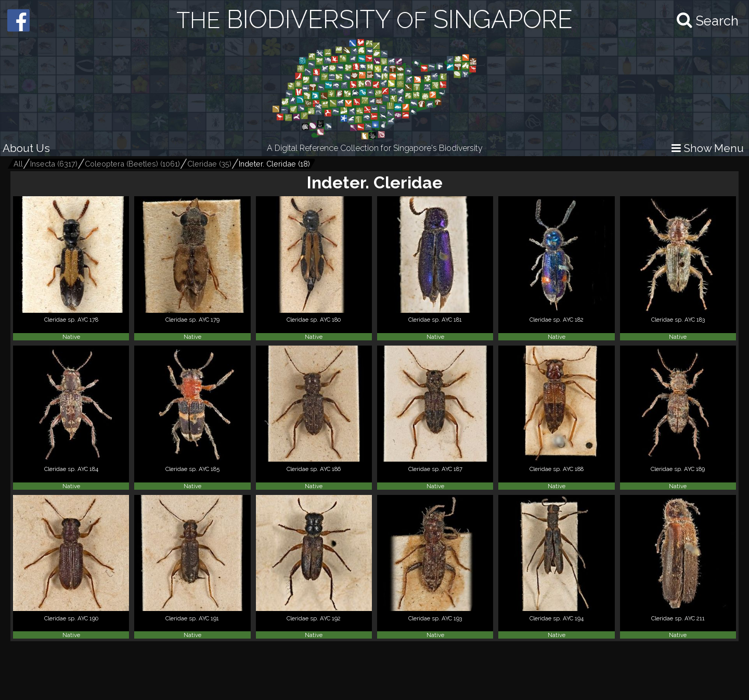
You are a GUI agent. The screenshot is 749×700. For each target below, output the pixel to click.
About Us (26, 148)
